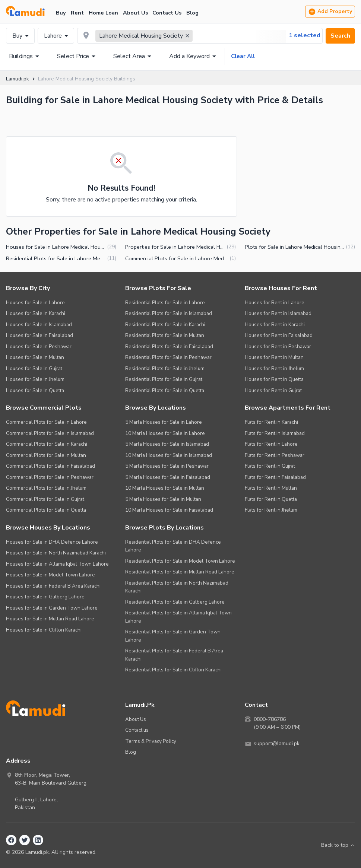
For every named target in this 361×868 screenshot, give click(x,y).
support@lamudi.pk (277, 744)
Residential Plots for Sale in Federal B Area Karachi (174, 655)
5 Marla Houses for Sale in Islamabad (167, 444)
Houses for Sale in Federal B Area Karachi (53, 586)
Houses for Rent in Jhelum (274, 368)
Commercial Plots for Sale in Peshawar (50, 477)
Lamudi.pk (17, 79)
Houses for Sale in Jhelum (35, 379)
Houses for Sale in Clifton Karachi (44, 630)
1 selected (305, 35)
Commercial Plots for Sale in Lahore (46, 422)
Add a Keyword (194, 56)
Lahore (57, 36)
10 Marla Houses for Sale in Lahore (165, 433)
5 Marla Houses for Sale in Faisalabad (168, 477)
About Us (135, 13)
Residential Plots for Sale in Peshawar (168, 357)
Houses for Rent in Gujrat (273, 390)
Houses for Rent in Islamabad (278, 313)
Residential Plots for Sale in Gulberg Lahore (175, 602)
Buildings (25, 56)
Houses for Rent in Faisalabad (279, 335)
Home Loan (103, 13)
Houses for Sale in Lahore (35, 303)
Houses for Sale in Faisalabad (39, 335)
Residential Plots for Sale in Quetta (165, 390)
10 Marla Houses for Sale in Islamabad (169, 455)
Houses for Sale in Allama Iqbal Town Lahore (57, 564)
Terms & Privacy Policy (151, 741)
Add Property (330, 12)
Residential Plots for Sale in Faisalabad (169, 346)
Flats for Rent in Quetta (271, 499)
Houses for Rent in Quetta (274, 379)
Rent (77, 13)
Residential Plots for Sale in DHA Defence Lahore (173, 546)
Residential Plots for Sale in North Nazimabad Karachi (177, 587)
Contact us (137, 730)
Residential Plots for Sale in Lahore (165, 303)
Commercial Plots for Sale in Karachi (47, 444)
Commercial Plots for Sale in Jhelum (46, 488)
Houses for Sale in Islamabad (39, 325)
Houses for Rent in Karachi (275, 325)
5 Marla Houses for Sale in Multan (163, 499)
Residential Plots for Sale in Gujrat (164, 379)
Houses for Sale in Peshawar (39, 346)
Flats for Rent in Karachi (271, 422)
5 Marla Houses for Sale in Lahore (164, 422)
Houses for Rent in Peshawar (278, 346)
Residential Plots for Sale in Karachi (165, 325)
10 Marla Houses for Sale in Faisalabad (169, 510)
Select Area (134, 56)
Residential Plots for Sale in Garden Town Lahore (173, 636)
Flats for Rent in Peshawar (275, 455)
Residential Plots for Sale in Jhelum (165, 368)
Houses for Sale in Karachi (36, 313)
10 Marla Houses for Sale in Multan (165, 488)
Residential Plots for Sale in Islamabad (169, 313)
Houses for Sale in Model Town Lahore (50, 575)
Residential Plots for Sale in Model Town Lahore (180, 561)
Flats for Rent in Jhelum (271, 510)
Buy (61, 13)
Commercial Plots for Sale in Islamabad (50, 433)
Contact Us (167, 13)
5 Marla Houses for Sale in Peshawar (167, 466)
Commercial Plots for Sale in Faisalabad (50, 466)
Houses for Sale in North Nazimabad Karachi (56, 553)
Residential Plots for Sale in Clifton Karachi (173, 670)
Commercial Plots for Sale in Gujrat (45, 499)
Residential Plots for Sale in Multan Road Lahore (180, 572)
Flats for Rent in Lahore (271, 444)
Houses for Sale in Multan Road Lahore (50, 619)
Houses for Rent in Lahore (275, 303)
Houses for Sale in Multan (35, 357)
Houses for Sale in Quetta (35, 390)
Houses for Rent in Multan (274, 357)
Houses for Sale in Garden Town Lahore (52, 608)
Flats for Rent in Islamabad (275, 433)
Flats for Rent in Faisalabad (275, 477)
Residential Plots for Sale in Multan (165, 335)
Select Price (77, 56)
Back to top (338, 845)
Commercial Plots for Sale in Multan (46, 455)
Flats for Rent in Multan (271, 488)
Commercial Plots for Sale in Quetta (46, 510)
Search (340, 36)
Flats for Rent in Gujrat (270, 466)
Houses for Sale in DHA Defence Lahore (52, 542)
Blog (192, 13)
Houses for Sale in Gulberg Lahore (45, 597)
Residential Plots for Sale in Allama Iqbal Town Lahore (178, 617)
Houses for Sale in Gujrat (34, 368)
